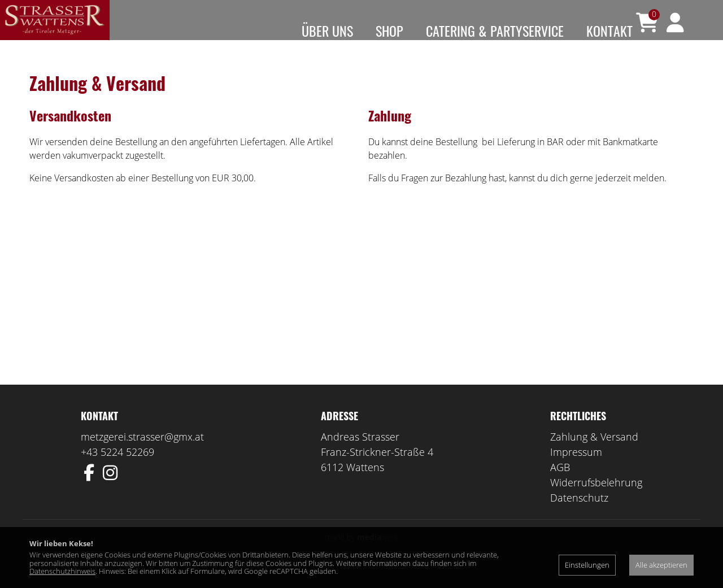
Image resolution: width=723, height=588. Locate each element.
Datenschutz (579, 514)
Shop (389, 31)
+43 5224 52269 (117, 468)
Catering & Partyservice (495, 31)
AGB (560, 484)
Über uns (327, 31)
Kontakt (609, 31)
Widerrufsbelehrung (596, 499)
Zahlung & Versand (594, 453)
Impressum (576, 468)
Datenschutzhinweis (62, 571)
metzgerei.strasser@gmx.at (142, 453)
